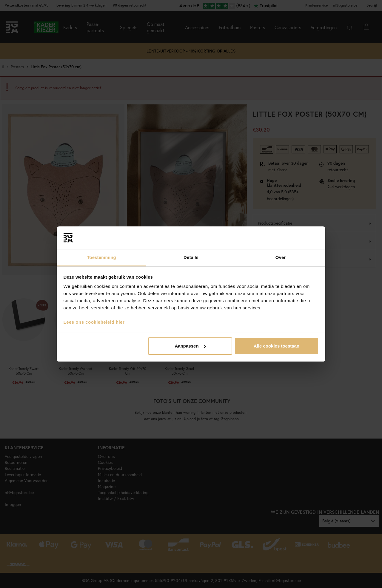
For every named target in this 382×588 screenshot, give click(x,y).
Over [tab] (281, 257)
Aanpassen (190, 346)
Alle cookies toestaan (277, 346)
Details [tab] (191, 257)
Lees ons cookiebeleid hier (94, 322)
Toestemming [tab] (101, 257)
